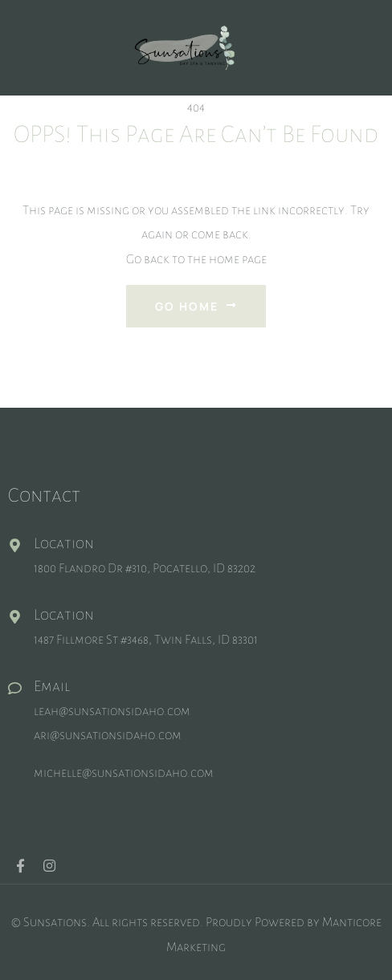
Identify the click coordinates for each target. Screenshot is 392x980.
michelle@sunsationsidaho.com (124, 773)
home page (238, 259)
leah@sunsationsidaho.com (112, 711)
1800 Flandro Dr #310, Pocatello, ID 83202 (145, 568)
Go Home (196, 306)
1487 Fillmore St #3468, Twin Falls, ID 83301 (146, 639)
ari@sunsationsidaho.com (108, 735)
